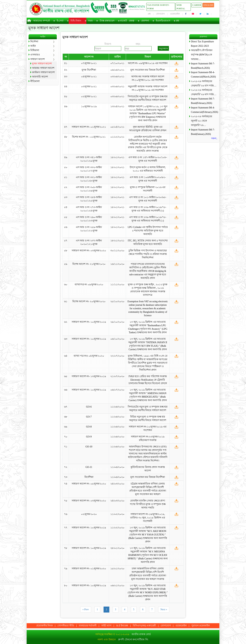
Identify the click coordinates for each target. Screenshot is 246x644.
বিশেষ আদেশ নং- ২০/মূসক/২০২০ (89, 301)
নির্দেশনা (34, 42)
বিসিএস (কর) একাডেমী (144, 626)
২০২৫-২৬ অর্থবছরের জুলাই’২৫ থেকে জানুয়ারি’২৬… (202, 121)
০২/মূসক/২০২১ (89, 96)
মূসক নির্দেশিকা (89, 70)
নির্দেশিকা (89, 477)
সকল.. (214, 138)
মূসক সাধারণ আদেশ (42, 64)
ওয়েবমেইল (175, 14)
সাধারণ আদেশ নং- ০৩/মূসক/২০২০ (89, 251)
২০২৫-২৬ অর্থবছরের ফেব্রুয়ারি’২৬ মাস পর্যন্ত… (204, 83)
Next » (164, 609)
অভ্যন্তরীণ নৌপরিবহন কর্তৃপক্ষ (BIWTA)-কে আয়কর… (202, 55)
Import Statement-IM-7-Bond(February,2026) (203, 101)
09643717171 (137, 7)
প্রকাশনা (145, 21)
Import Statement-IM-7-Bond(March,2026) (203, 66)
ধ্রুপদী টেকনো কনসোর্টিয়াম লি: (133, 640)
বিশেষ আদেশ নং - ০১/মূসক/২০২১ (89, 137)
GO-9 (89, 437)
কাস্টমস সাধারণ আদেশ (43, 72)
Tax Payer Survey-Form (158, 7)
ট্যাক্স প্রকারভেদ (107, 21)
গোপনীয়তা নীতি (66, 626)
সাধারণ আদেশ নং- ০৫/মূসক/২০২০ (89, 484)
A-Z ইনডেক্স (122, 626)
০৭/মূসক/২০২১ (89, 63)
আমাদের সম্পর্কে (42, 21)
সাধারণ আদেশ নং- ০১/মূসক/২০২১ (89, 127)
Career (197, 5)
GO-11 (89, 467)
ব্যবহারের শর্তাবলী (88, 626)
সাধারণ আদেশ (37, 59)
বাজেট (123, 21)
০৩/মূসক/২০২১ (89, 86)
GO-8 (89, 427)
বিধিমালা (35, 50)
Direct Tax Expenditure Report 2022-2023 (202, 44)
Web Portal (181, 7)
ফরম (90, 21)
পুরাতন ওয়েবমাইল (201, 626)
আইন (33, 46)
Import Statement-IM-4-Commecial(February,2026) (204, 110)
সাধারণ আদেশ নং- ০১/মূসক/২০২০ (89, 569)
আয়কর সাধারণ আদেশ (43, 68)
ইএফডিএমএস (163, 21)
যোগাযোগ (160, 14)
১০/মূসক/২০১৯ (89, 106)
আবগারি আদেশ (40, 77)
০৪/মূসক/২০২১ (89, 77)
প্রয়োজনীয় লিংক (45, 626)
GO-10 (89, 447)
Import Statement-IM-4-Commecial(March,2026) (203, 75)
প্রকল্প (132, 21)
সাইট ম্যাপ (106, 626)
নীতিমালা (35, 81)
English (208, 5)
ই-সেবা (60, 21)
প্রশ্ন (149, 14)
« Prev (86, 609)
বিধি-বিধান (76, 21)
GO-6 (89, 407)
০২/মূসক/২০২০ (89, 514)
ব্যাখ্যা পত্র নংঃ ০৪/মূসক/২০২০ (89, 356)
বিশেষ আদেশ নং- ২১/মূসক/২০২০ (89, 264)
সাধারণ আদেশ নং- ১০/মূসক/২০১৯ (89, 322)
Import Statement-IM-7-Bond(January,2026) (203, 132)
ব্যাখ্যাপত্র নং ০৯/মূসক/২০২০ (89, 284)
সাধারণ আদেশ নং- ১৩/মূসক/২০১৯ (89, 376)
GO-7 (89, 417)
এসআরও (35, 55)
